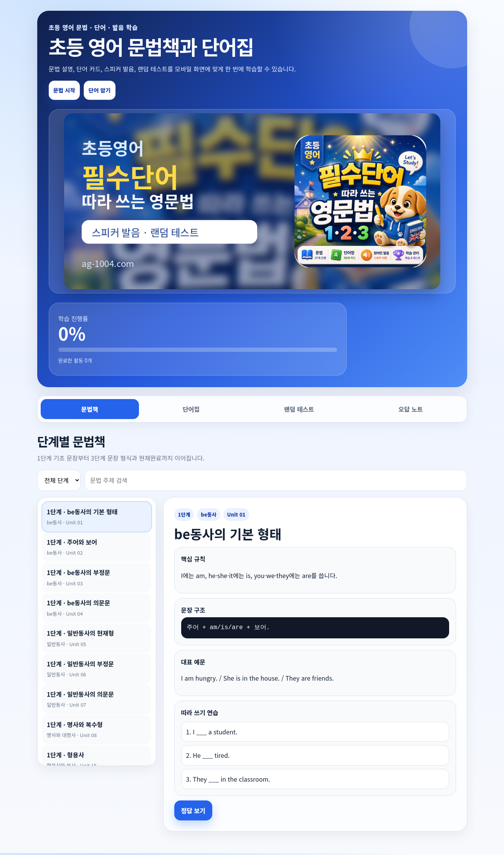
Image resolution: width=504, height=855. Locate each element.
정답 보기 (193, 812)
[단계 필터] (59, 482)
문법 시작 (68, 91)
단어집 (191, 411)
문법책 (90, 411)
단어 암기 (110, 91)
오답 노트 (411, 411)
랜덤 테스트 (299, 411)
